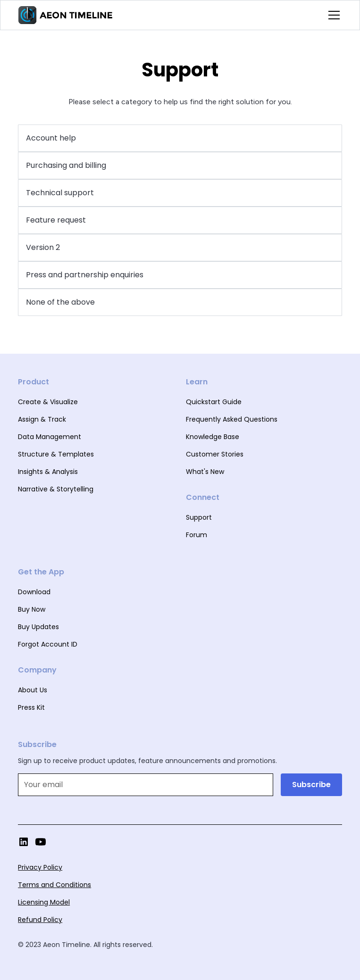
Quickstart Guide (214, 402)
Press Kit (31, 707)
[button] (332, 15)
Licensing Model (44, 902)
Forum (197, 535)
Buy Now (32, 609)
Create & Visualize (48, 402)
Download (34, 592)
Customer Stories (215, 454)
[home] (66, 15)
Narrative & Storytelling (56, 489)
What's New (205, 472)
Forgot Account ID (48, 644)
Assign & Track (42, 419)
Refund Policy (40, 920)
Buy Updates (38, 627)
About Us (33, 690)
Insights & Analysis (48, 472)
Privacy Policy (40, 867)
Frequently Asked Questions (232, 419)
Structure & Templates (56, 454)
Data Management (50, 437)
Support (199, 517)
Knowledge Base (213, 437)
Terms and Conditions (54, 885)
